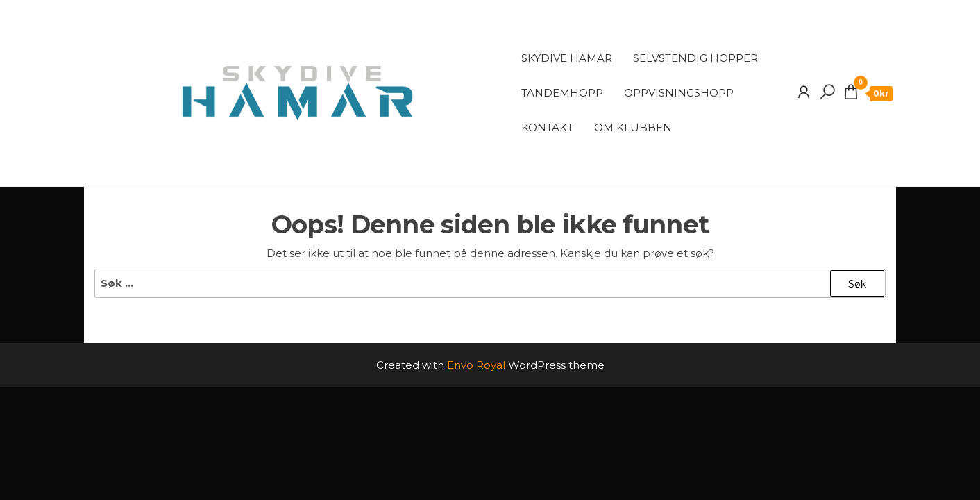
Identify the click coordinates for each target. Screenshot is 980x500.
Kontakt (547, 127)
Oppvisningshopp (679, 93)
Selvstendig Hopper (695, 58)
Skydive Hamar (567, 58)
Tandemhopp (562, 93)
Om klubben (633, 127)
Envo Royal (476, 365)
